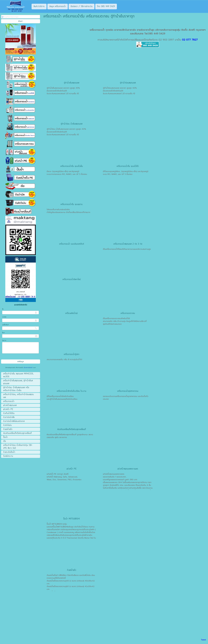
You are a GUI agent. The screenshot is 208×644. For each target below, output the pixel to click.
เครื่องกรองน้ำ (97, 30)
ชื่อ (3, 309)
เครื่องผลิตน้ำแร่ (71, 313)
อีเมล (3, 333)
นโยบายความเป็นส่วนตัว (28, 368)
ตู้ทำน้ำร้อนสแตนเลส (128, 83)
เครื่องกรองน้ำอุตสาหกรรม (128, 391)
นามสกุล (4, 317)
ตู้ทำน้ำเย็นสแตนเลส (72, 83)
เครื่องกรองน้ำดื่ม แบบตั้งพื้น (72, 166)
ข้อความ (4, 341)
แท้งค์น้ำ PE (72, 469)
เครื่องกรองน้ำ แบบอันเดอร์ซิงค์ (72, 244)
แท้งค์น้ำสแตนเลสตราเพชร (128, 469)
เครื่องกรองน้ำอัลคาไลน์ (72, 279)
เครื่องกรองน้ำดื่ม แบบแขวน (71, 204)
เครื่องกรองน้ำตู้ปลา (72, 354)
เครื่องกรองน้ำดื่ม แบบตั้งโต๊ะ (128, 166)
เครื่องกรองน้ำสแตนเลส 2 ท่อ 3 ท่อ (128, 244)
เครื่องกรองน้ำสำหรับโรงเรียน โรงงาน (71, 391)
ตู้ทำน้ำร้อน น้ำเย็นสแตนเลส (72, 124)
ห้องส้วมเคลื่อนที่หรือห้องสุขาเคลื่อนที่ (72, 429)
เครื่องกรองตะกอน (128, 313)
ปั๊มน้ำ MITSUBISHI (71, 519)
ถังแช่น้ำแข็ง (72, 570)
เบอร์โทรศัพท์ (5, 325)
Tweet (203, 640)
